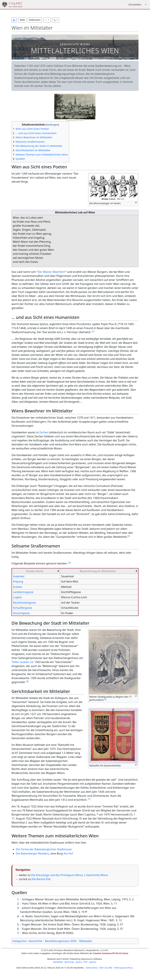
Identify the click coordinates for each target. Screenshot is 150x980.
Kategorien (19, 941)
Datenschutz (92, 968)
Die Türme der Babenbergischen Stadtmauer (44, 849)
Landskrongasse (23, 592)
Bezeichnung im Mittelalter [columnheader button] (98, 571)
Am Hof (68, 853)
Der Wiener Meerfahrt (52, 272)
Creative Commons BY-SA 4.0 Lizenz (111, 953)
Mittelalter (86, 941)
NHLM (65, 959)
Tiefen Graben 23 (22, 662)
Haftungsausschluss (124, 968)
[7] (89, 799)
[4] (69, 563)
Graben (18, 587)
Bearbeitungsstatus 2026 (61, 941)
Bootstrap (69, 962)
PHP (85, 962)
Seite (22, 20)
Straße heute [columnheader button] (35, 571)
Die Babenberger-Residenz (33, 853)
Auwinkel (19, 576)
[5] (105, 699)
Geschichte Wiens (97, 875)
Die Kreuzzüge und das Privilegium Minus (57, 875)
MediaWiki (58, 962)
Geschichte (35, 941)
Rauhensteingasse (24, 603)
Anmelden (135, 5)
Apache (93, 962)
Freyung (18, 581)
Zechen (44, 432)
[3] (129, 536)
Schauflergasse (22, 608)
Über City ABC (106, 968)
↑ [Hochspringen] (21, 899)
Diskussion (35, 20)
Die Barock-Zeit (41, 879)
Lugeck (17, 597)
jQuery (79, 962)
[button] (14, 20)
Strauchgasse (21, 613)
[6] (27, 681)
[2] (93, 331)
